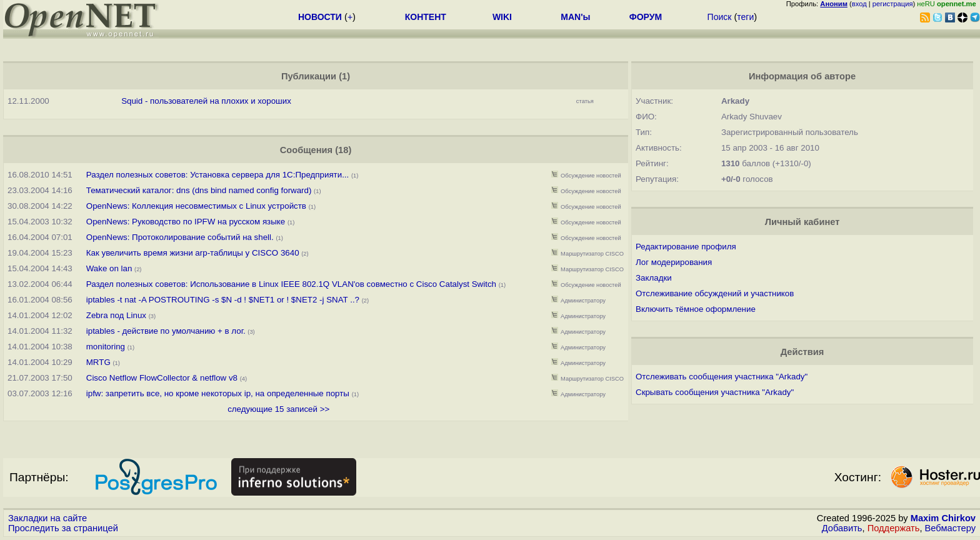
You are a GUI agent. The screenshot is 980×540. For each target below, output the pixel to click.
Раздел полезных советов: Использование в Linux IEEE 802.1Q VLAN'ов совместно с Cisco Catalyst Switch (291, 284)
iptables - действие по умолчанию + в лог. (167, 331)
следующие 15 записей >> (278, 409)
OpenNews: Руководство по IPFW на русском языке (186, 222)
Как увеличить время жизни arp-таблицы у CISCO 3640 (193, 253)
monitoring (106, 347)
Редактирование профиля (686, 247)
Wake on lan (109, 268)
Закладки (654, 278)
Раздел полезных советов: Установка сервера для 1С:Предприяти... (218, 175)
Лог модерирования (674, 262)
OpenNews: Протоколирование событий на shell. (180, 237)
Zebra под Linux (116, 315)
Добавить (842, 528)
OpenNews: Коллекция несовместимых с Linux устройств (196, 206)
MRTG (98, 362)
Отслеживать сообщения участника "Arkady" (722, 377)
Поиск (720, 17)
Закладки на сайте (47, 518)
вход (859, 4)
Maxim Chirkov (943, 518)
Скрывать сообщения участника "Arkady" (715, 392)
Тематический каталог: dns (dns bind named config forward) (199, 190)
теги (745, 17)
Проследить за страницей (63, 528)
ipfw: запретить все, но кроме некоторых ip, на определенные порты (218, 393)
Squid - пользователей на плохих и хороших (206, 101)
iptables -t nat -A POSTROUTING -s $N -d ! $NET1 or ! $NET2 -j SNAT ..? (223, 300)
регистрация (893, 4)
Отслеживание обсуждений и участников (715, 293)
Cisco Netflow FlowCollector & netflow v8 (162, 378)
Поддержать (894, 528)
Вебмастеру (950, 528)
